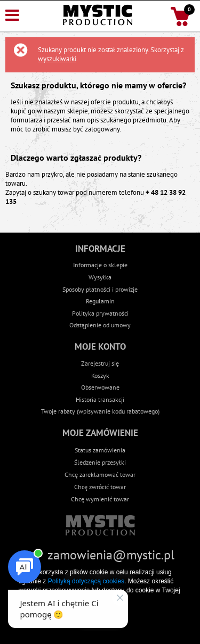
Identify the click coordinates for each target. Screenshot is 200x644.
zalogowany (102, 129)
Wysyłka (100, 277)
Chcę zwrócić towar (100, 486)
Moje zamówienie (100, 433)
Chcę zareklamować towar (100, 474)
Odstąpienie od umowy (100, 325)
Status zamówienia (100, 450)
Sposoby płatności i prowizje (100, 289)
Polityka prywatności (100, 313)
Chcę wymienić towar (100, 499)
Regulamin (100, 301)
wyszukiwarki (57, 59)
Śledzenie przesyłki (100, 462)
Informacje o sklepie (100, 265)
